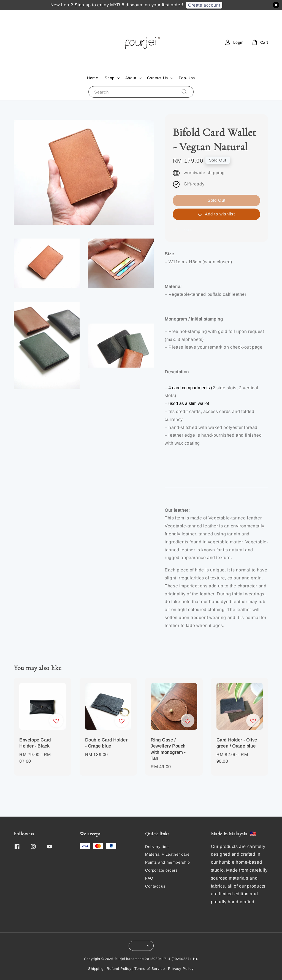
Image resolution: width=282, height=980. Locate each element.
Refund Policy (119, 969)
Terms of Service (150, 969)
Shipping (96, 969)
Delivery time (158, 847)
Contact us (155, 886)
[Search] (185, 92)
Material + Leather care (167, 854)
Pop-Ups (187, 78)
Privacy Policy (181, 969)
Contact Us (158, 78)
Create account (204, 5)
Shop (109, 78)
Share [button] (182, 230)
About (131, 78)
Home (93, 78)
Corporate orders (162, 870)
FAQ (149, 878)
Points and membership (168, 862)
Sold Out (217, 200)
